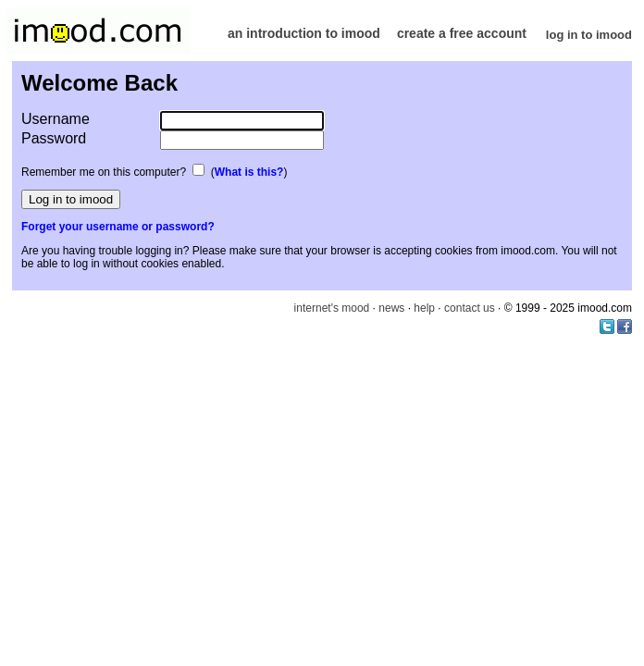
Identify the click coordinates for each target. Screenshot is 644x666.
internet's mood (332, 308)
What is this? (249, 172)
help (424, 308)
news (391, 308)
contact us (470, 308)
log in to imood (589, 35)
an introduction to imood (304, 33)
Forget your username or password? (118, 227)
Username (56, 119)
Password (54, 138)
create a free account (462, 33)
